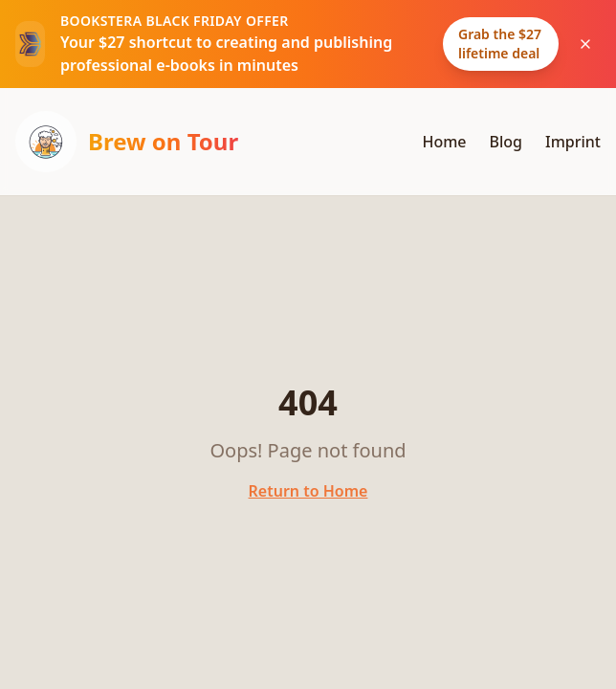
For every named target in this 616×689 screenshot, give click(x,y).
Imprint (573, 142)
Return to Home (308, 491)
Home (444, 142)
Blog (506, 142)
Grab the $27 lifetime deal (500, 44)
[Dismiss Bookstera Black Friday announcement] (585, 44)
